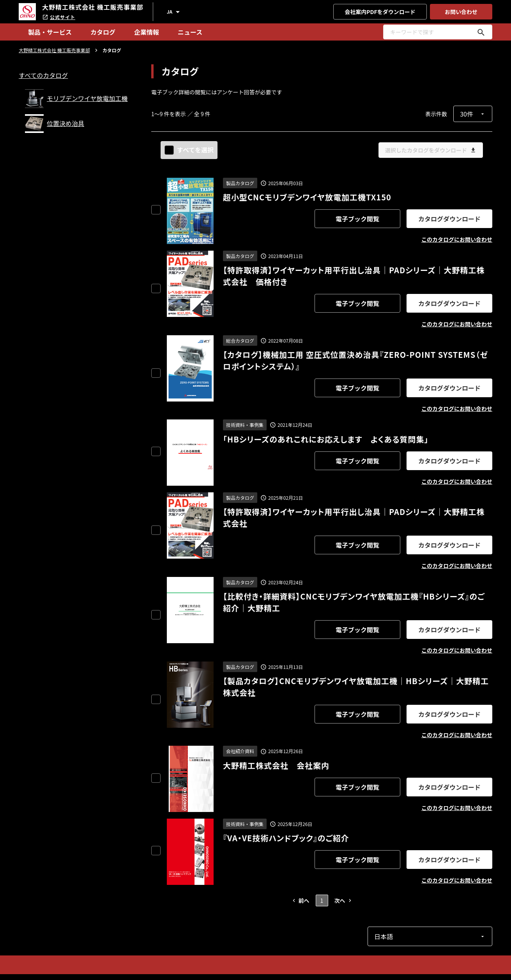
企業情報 (147, 32)
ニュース (190, 32)
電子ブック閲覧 (357, 219)
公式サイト (59, 17)
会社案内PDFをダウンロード (380, 12)
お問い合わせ (461, 12)
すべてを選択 (190, 150)
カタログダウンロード (449, 219)
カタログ (103, 32)
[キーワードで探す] (481, 32)
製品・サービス (50, 32)
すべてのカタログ (43, 75)
